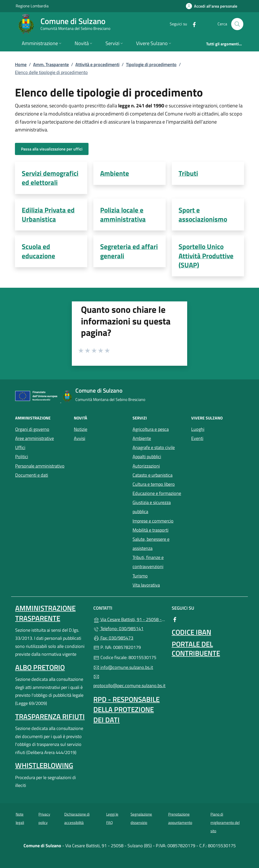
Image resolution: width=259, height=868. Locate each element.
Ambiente (142, 438)
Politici (22, 457)
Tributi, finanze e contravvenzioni (148, 562)
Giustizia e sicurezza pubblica (152, 507)
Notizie (81, 429)
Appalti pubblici (147, 457)
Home (21, 64)
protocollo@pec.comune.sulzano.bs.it (129, 681)
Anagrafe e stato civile (154, 447)
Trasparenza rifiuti (50, 716)
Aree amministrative (35, 438)
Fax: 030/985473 (113, 638)
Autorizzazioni (146, 466)
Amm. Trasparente (51, 64)
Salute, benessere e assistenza (159, 544)
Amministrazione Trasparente (45, 613)
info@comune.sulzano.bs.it (123, 667)
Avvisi (80, 438)
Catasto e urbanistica (153, 475)
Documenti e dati (32, 475)
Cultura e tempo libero (154, 484)
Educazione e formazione (157, 493)
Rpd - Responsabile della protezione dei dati (126, 709)
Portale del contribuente (196, 649)
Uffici (20, 447)
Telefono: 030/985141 (118, 629)
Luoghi (218, 429)
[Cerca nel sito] (237, 24)
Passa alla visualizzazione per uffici (52, 149)
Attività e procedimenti (97, 64)
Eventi (218, 438)
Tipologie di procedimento (151, 64)
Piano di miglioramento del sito (225, 822)
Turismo (140, 576)
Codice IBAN (191, 632)
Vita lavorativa (146, 585)
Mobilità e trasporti (159, 529)
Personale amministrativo (40, 466)
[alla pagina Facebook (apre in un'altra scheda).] (192, 24)
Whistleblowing (44, 765)
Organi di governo (32, 429)
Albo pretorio (40, 667)
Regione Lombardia (32, 6)
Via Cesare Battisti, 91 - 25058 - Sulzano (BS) (129, 619)
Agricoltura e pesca (151, 429)
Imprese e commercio (153, 521)
